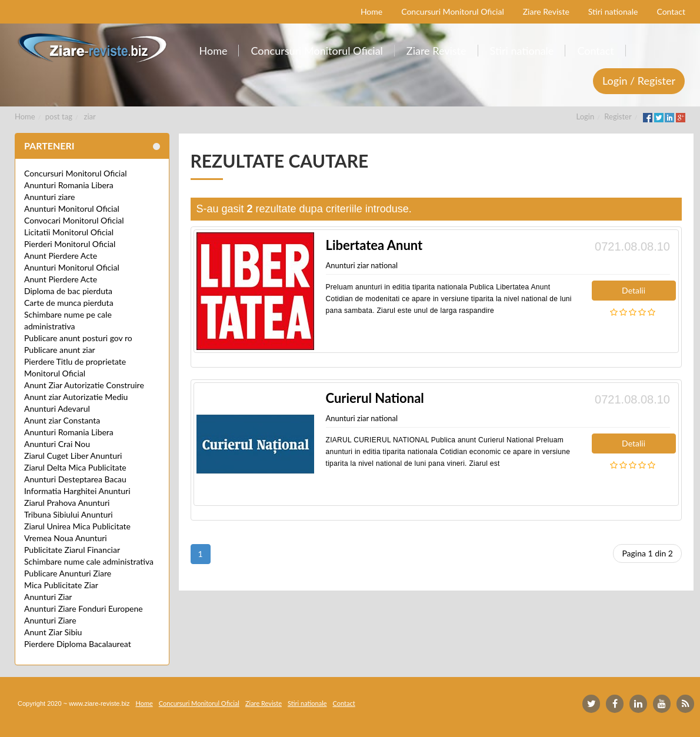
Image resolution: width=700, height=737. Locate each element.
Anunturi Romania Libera (69, 185)
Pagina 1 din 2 (647, 553)
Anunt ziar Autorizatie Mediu (76, 397)
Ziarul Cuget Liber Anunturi (73, 456)
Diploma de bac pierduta (68, 291)
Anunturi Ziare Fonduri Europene (84, 608)
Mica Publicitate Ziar (61, 585)
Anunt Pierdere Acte (61, 256)
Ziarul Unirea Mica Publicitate (77, 526)
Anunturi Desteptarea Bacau (75, 479)
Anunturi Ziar (48, 597)
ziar (90, 116)
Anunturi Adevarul (57, 408)
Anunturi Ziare (50, 620)
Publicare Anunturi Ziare (68, 573)
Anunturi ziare (50, 197)
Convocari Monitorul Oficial (74, 220)
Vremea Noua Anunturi (66, 538)
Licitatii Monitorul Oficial (69, 232)
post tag (59, 116)
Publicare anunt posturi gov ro (78, 338)
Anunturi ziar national (362, 265)
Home (25, 116)
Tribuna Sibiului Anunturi (69, 514)
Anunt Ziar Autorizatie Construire (84, 385)
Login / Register (639, 81)
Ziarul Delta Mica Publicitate (75, 467)
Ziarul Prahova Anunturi (67, 503)
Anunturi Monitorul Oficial (72, 209)
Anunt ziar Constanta (62, 420)
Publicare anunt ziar (60, 350)
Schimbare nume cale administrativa (89, 561)
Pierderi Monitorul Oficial (70, 244)
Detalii (634, 290)
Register (618, 116)
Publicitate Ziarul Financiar (72, 550)
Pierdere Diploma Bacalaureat (78, 644)
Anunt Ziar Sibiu (53, 632)
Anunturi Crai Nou (57, 444)
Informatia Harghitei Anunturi (77, 491)
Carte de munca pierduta (69, 303)
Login (586, 116)
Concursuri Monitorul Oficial (76, 173)
